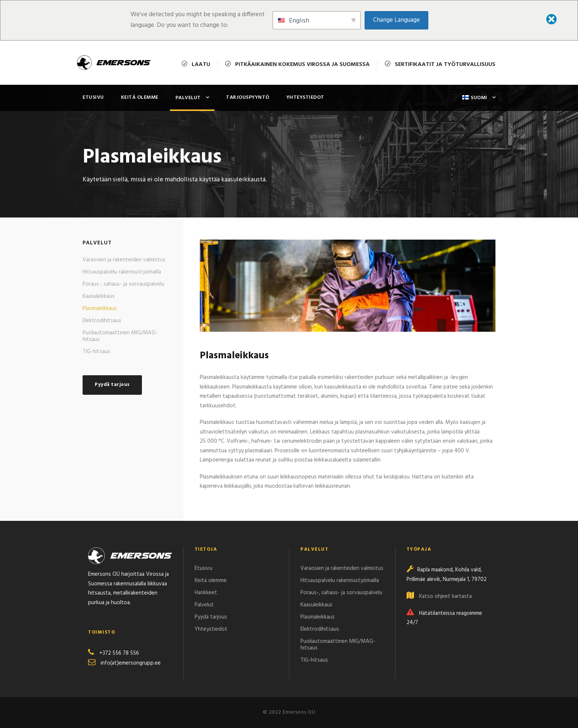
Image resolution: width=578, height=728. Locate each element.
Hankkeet (206, 593)
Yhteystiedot (305, 97)
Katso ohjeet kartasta (445, 596)
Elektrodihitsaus (102, 321)
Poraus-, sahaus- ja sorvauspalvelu (123, 284)
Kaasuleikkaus (99, 296)
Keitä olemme (140, 97)
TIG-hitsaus (96, 352)
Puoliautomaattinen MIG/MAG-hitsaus (120, 336)
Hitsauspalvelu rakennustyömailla (122, 272)
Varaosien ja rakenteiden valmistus (124, 260)
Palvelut (188, 98)
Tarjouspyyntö (248, 97)
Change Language (396, 20)
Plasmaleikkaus (100, 309)
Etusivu (93, 97)
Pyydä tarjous (211, 617)
